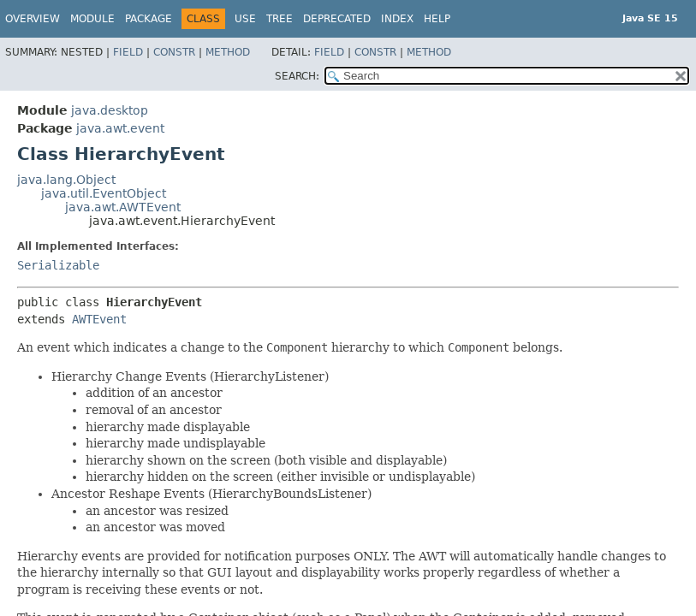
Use (245, 19)
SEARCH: (297, 76)
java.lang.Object (66, 180)
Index (397, 19)
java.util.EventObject (104, 193)
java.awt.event (120, 128)
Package (149, 19)
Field (128, 52)
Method (228, 52)
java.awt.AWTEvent (123, 207)
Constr (174, 52)
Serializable (58, 265)
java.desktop (110, 110)
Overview (33, 19)
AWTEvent (99, 319)
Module (92, 19)
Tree (280, 19)
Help (437, 19)
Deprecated (337, 19)
